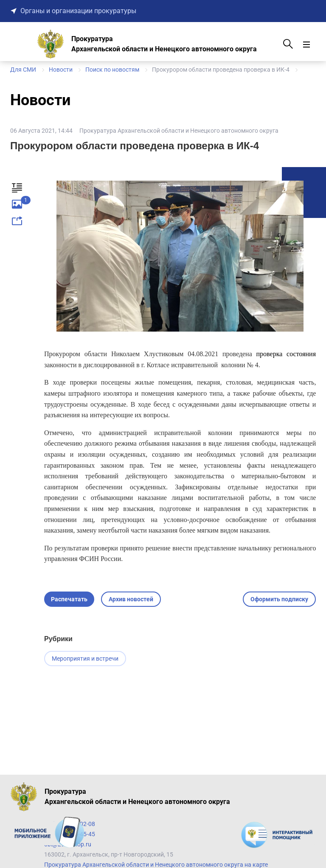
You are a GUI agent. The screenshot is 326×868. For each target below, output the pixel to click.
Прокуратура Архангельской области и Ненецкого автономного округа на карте (156, 865)
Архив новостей (131, 599)
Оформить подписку (279, 599)
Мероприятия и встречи (85, 659)
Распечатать (69, 599)
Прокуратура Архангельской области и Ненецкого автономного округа (179, 131)
